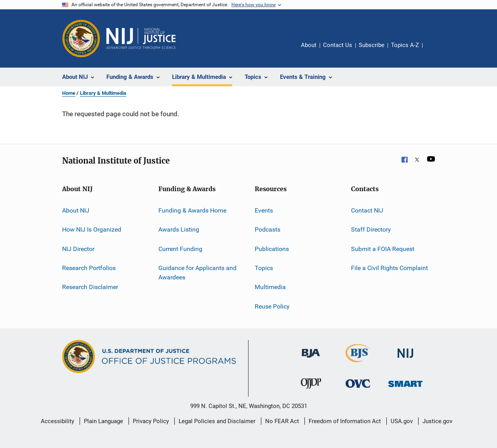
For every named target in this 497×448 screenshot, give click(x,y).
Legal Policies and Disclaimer (217, 421)
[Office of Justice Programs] (81, 38)
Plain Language (103, 421)
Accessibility (57, 421)
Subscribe (372, 45)
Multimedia (270, 287)
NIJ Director (78, 249)
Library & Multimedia (103, 93)
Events (264, 210)
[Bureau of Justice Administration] (311, 359)
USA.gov (402, 421)
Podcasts (268, 229)
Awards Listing (179, 229)
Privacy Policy (151, 421)
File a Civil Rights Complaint (389, 268)
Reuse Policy (272, 306)
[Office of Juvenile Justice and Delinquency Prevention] (311, 390)
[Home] (141, 38)
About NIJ (76, 210)
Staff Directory (371, 229)
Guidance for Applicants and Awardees (197, 273)
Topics (264, 268)
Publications (272, 249)
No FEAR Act (282, 421)
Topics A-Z (405, 45)
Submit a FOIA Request (383, 249)
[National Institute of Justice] (405, 359)
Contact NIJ (367, 210)
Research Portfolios (89, 268)
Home (69, 93)
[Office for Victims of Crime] (358, 389)
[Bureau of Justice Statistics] (358, 364)
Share (435, 51)
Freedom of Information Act (345, 421)
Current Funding (180, 249)
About (309, 45)
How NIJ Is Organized (92, 229)
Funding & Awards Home (192, 210)
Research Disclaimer (90, 287)
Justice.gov (437, 421)
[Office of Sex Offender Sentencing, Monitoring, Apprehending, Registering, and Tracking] (405, 388)
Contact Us (338, 45)
